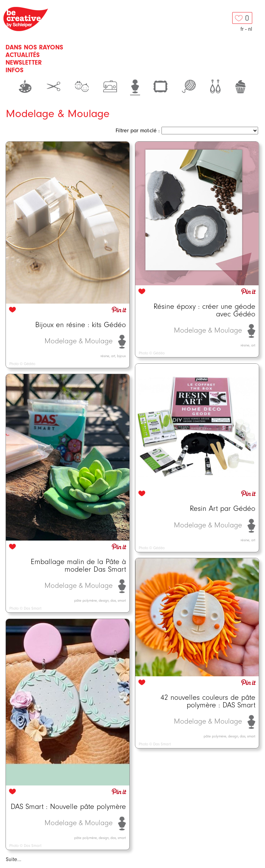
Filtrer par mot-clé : (138, 131)
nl (250, 29)
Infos (14, 70)
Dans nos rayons (34, 47)
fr (242, 29)
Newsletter (24, 63)
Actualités (23, 55)
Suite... (14, 859)
